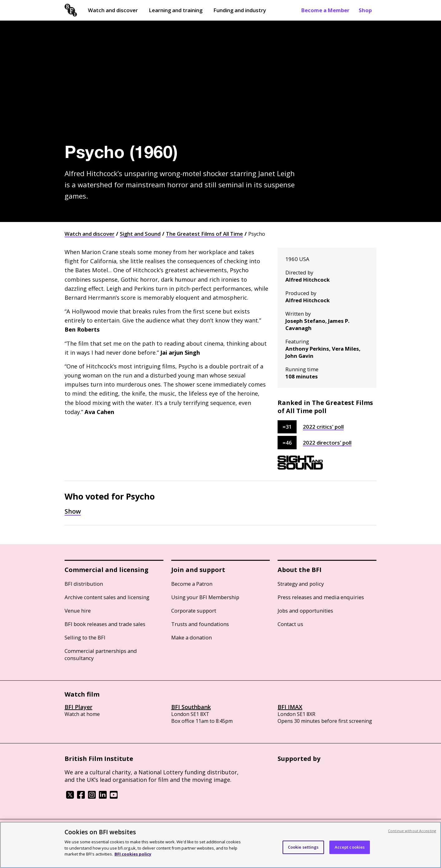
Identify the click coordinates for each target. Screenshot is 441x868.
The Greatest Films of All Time (204, 234)
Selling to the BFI (85, 637)
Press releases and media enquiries (321, 597)
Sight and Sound (140, 234)
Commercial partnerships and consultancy (101, 654)
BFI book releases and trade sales (105, 624)
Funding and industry (240, 10)
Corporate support (194, 611)
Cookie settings (303, 847)
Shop (365, 10)
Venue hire (78, 611)
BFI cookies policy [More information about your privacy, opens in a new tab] (133, 854)
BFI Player (78, 707)
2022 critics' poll (323, 427)
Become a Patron (192, 584)
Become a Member (325, 10)
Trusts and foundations (200, 624)
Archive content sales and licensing (107, 597)
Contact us (290, 624)
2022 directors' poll (327, 443)
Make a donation (191, 637)
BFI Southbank (191, 707)
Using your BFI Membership (205, 597)
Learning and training (176, 10)
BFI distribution (84, 584)
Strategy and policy (301, 584)
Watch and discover (113, 10)
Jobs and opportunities (305, 611)
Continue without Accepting (412, 831)
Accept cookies (350, 847)
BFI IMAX (290, 707)
